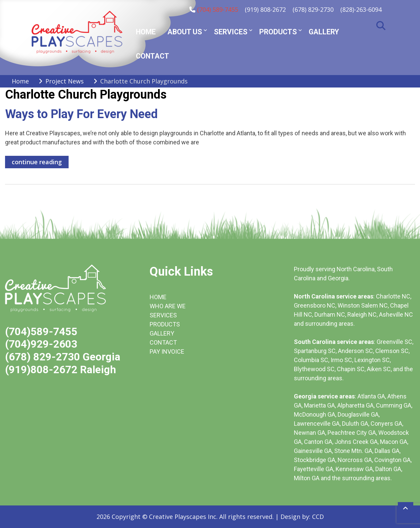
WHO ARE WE (168, 306)
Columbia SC (311, 360)
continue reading (37, 162)
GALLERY (162, 333)
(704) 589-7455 (218, 9)
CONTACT (163, 342)
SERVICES (163, 315)
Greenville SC (394, 342)
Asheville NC (396, 314)
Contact (152, 56)
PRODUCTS (165, 324)
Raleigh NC (362, 314)
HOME (158, 297)
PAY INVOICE (167, 351)
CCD (318, 517)
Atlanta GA (371, 396)
